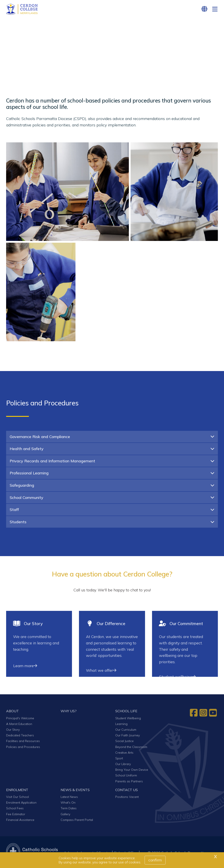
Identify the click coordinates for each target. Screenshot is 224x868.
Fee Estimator (16, 815)
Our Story (13, 731)
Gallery (65, 815)
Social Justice (124, 742)
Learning (121, 725)
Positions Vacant (127, 798)
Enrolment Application (21, 804)
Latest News (69, 798)
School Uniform (126, 777)
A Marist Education (19, 725)
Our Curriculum (126, 731)
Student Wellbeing (128, 719)
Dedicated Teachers (20, 737)
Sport (119, 760)
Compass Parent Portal (77, 821)
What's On (68, 804)
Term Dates (69, 810)
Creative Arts (124, 754)
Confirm (155, 860)
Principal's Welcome (20, 719)
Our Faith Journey (128, 737)
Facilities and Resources (23, 742)
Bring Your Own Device (132, 771)
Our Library (123, 765)
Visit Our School (17, 798)
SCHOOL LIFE (126, 712)
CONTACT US (127, 791)
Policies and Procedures (23, 748)
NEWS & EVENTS (75, 791)
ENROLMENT (17, 791)
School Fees (15, 810)
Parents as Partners (129, 782)
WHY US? (69, 712)
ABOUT (12, 712)
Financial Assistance (20, 821)
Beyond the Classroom (131, 748)
